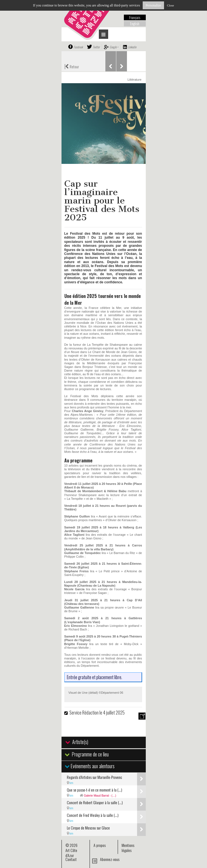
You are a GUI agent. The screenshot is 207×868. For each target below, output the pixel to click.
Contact (71, 859)
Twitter (96, 47)
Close (170, 5)
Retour (72, 66)
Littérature (135, 80)
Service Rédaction (84, 713)
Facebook (78, 47)
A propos (100, 845)
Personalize (153, 5)
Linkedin (132, 47)
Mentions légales (128, 848)
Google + (114, 47)
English (135, 24)
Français (135, 17)
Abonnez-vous (110, 859)
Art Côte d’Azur (71, 853)
